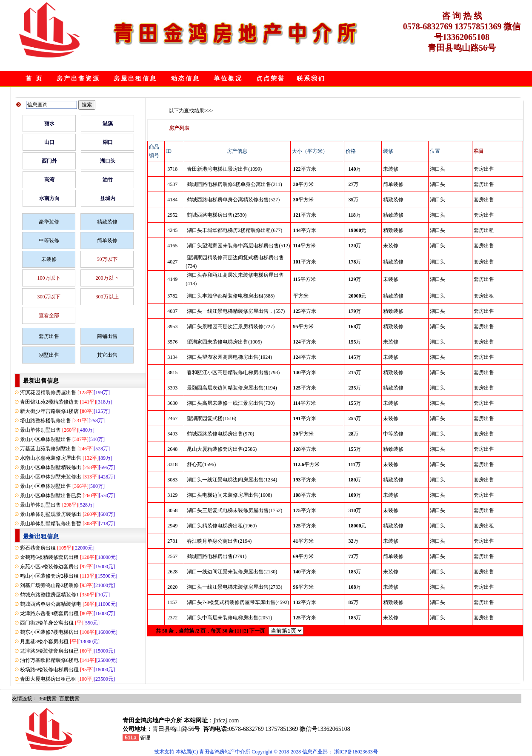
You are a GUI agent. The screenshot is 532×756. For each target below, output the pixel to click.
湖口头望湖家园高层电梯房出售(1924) (229, 357)
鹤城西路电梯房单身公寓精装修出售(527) (233, 200)
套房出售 (49, 336)
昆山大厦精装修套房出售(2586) (222, 449)
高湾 (49, 180)
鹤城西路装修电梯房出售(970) (220, 434)
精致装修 (107, 222)
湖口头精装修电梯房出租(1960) (222, 526)
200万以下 (107, 278)
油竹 (108, 180)
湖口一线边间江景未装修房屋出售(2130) (232, 572)
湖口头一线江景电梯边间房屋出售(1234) (232, 480)
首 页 (34, 79)
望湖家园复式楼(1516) (212, 418)
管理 (145, 738)
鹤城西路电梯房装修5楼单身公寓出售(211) (235, 184)
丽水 (49, 123)
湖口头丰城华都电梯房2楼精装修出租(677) (235, 230)
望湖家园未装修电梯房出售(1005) (224, 342)
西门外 (49, 161)
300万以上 (107, 297)
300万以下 (49, 297)
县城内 (108, 198)
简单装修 (107, 241)
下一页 (257, 631)
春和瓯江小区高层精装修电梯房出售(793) (233, 372)
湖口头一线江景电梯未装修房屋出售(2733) (235, 587)
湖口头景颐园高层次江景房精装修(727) (231, 326)
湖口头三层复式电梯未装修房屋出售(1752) (235, 510)
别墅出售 (49, 355)
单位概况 (228, 79)
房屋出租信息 (135, 79)
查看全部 (49, 315)
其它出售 (107, 355)
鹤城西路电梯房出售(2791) (217, 556)
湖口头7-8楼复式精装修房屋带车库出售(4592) (238, 602)
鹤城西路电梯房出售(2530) (217, 215)
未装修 (49, 259)
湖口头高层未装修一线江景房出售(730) (231, 403)
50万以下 (107, 259)
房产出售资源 (78, 79)
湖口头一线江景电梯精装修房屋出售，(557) (236, 311)
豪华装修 (49, 222)
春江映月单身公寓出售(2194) (219, 541)
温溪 (108, 123)
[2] (245, 631)
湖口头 (108, 161)
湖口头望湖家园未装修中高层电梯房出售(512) (238, 246)
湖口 (108, 142)
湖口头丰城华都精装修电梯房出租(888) (231, 296)
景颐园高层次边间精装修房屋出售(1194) (232, 388)
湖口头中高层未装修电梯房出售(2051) (229, 618)
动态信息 (186, 79)
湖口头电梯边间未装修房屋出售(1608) (229, 495)
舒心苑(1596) (201, 464)
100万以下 (49, 278)
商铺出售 (107, 336)
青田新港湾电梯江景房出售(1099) (224, 169)
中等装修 (49, 241)
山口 (49, 142)
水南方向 (49, 198)
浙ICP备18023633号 (356, 752)
